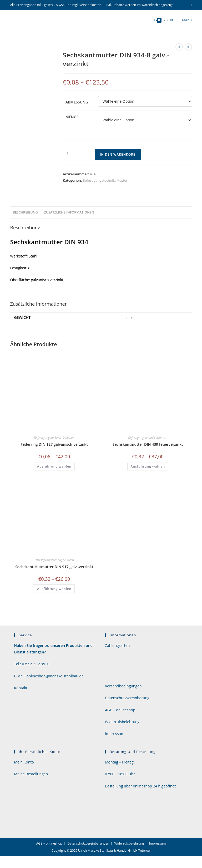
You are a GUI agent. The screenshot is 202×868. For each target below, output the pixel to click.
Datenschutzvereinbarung (127, 698)
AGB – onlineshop (120, 710)
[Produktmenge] (68, 153)
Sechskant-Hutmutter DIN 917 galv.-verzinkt (54, 567)
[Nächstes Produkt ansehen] (188, 47)
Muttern (123, 180)
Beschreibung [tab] (25, 212)
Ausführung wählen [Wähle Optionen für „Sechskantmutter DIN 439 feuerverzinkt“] (148, 466)
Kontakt (21, 688)
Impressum (115, 734)
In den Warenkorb (118, 154)
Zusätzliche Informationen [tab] (69, 212)
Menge (72, 117)
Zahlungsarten (117, 645)
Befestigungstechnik (99, 180)
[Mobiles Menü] (183, 20)
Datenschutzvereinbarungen (88, 843)
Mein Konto (24, 762)
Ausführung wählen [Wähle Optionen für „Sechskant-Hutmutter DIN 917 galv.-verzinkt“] (54, 589)
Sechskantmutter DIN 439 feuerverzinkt (148, 444)
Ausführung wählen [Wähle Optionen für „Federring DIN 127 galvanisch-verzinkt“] (54, 466)
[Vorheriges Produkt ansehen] (179, 47)
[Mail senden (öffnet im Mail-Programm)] (190, 5)
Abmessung (77, 102)
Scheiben (68, 438)
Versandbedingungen (123, 686)
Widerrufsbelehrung (122, 722)
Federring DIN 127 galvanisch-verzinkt (54, 444)
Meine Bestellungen (31, 774)
